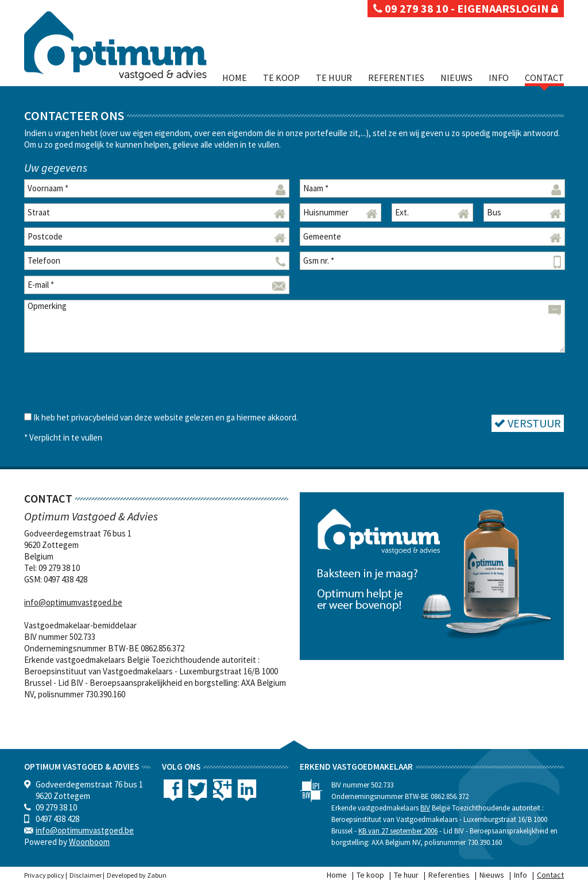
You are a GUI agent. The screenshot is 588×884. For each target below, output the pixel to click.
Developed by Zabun (137, 875)
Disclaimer (86, 875)
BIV (425, 808)
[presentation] (111, 381)
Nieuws (457, 78)
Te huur (334, 78)
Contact (544, 78)
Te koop (281, 78)
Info (499, 78)
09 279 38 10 (411, 8)
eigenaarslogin (508, 8)
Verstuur (528, 423)
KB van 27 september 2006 (398, 831)
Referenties (396, 78)
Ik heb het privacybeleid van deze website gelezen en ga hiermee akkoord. (166, 417)
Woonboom (89, 842)
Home (235, 78)
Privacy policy (44, 875)
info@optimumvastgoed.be (73, 602)
